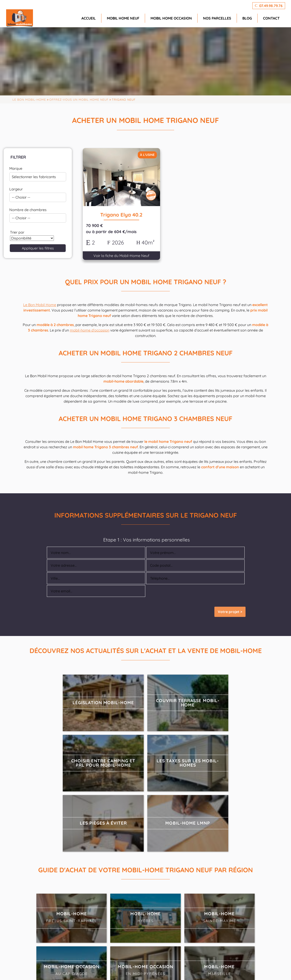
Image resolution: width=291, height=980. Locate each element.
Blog (247, 18)
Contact (271, 18)
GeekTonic (90, 969)
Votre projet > (230, 604)
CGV (250, 969)
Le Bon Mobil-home (29, 100)
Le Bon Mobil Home (40, 297)
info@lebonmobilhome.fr (110, 947)
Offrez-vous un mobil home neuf (79, 100)
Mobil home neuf (123, 18)
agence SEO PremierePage (150, 969)
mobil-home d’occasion (90, 322)
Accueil (89, 18)
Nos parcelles (217, 18)
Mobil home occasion (171, 18)
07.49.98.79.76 (106, 936)
